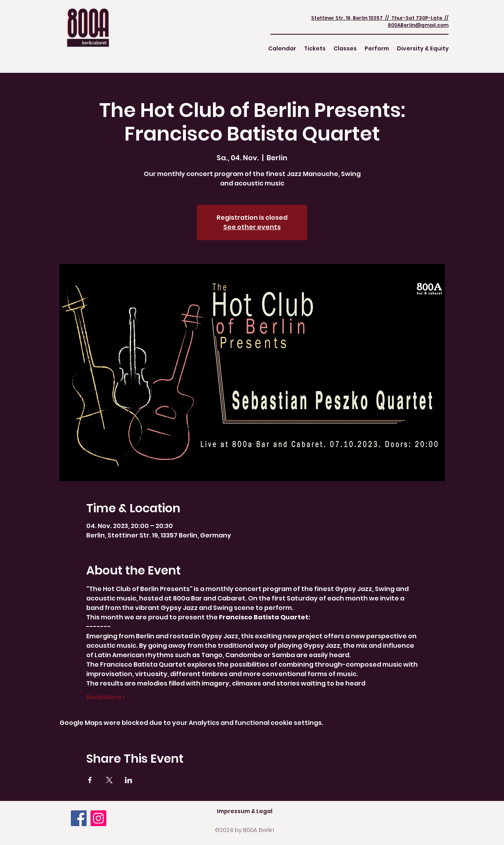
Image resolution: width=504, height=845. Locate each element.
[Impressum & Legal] (245, 811)
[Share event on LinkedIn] (129, 780)
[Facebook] (79, 818)
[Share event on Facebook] (90, 780)
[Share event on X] (109, 780)
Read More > (106, 697)
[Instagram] (98, 818)
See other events (252, 227)
